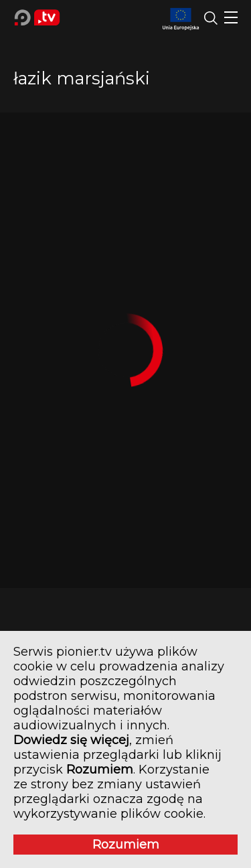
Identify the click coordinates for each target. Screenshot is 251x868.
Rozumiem (126, 845)
